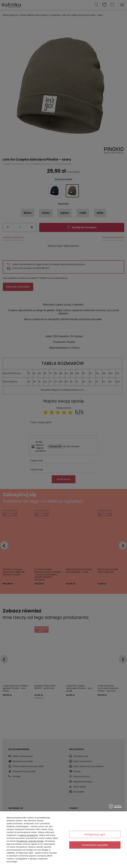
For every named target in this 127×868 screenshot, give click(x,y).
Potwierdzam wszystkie (95, 845)
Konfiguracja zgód (95, 834)
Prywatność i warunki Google (30, 841)
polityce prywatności (28, 835)
